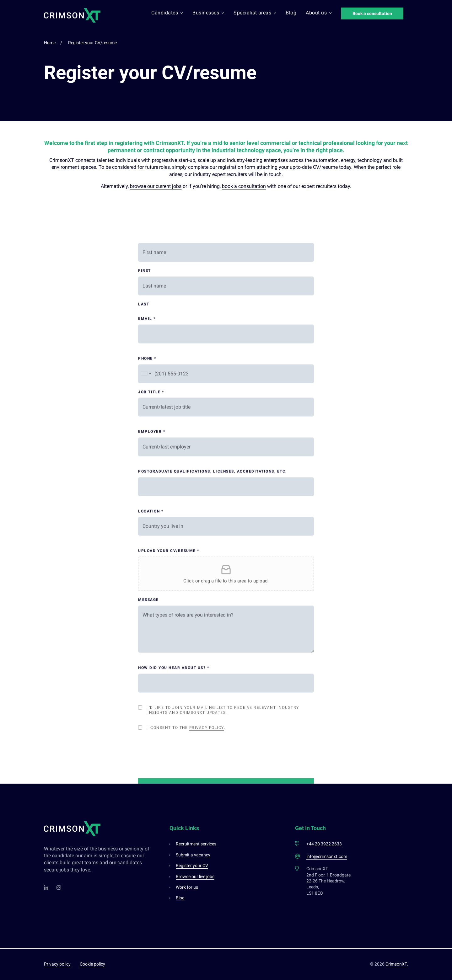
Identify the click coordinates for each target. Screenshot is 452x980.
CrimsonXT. (397, 964)
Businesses (208, 13)
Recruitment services (196, 844)
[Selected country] (146, 613)
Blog (291, 13)
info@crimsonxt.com (327, 856)
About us (319, 13)
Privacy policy (57, 964)
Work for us (187, 887)
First (145, 509)
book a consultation (244, 186)
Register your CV (192, 865)
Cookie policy (92, 964)
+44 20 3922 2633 (324, 844)
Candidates (167, 13)
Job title (151, 631)
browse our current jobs (156, 186)
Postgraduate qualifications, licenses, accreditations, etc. (213, 710)
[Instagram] (59, 887)
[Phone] (226, 613)
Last (144, 543)
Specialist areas (255, 13)
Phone (147, 597)
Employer (152, 670)
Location (151, 750)
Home (50, 43)
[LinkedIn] (46, 887)
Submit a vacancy (193, 855)
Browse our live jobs (195, 876)
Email (147, 557)
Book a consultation (372, 13)
